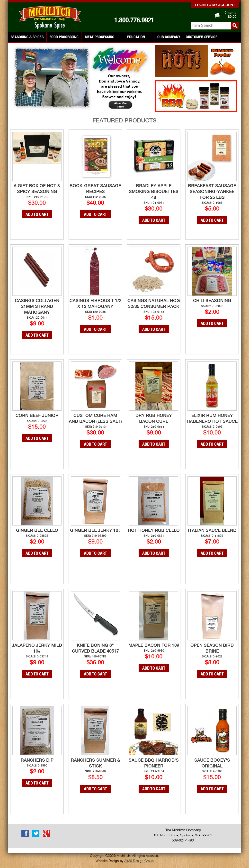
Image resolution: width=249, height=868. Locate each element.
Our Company (169, 37)
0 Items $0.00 (231, 15)
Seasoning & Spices (27, 37)
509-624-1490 (183, 840)
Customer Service (202, 37)
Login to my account (215, 5)
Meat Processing (100, 37)
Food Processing (64, 37)
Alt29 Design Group (139, 861)
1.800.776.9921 (134, 20)
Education (136, 37)
